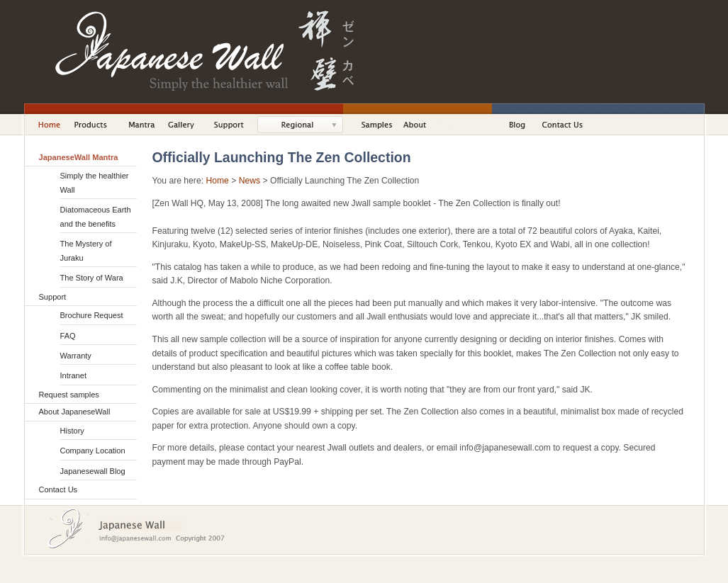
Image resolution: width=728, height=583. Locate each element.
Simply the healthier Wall (95, 182)
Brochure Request (92, 315)
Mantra (143, 125)
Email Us (140, 538)
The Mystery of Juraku (86, 250)
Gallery (185, 125)
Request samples (69, 395)
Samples (377, 125)
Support (233, 125)
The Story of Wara (92, 278)
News (250, 181)
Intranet (73, 375)
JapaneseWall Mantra (79, 157)
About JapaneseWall (427, 125)
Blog (520, 125)
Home (45, 125)
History (72, 431)
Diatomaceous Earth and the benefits (96, 216)
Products (96, 125)
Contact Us (563, 125)
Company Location (93, 451)
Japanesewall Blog (93, 471)
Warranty (76, 356)
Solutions (307, 125)
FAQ (68, 336)
